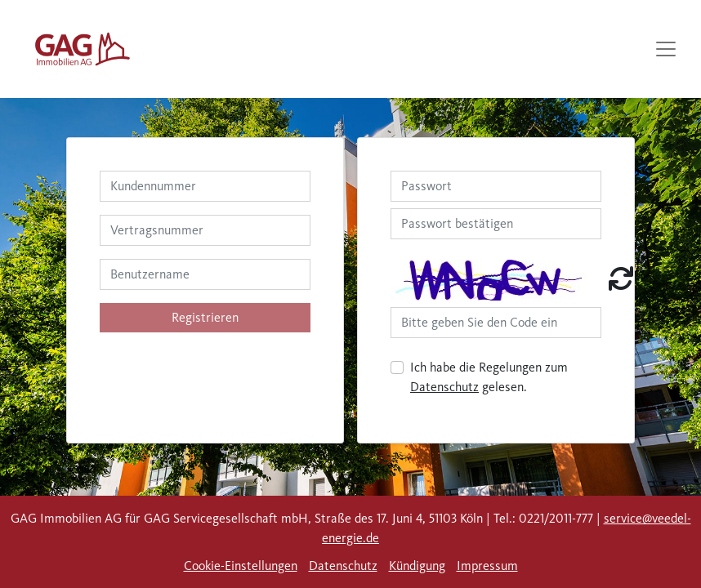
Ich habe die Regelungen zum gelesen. (489, 377)
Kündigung (417, 566)
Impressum (487, 566)
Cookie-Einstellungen (241, 566)
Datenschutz (444, 387)
